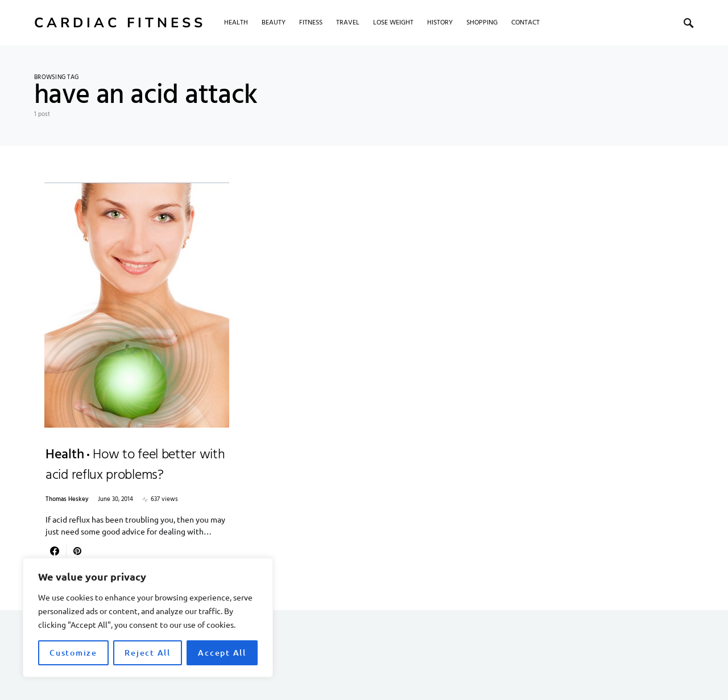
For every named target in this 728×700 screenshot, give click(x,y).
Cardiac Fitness (120, 23)
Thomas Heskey (67, 500)
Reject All (148, 653)
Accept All (222, 653)
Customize (73, 653)
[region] (148, 618)
